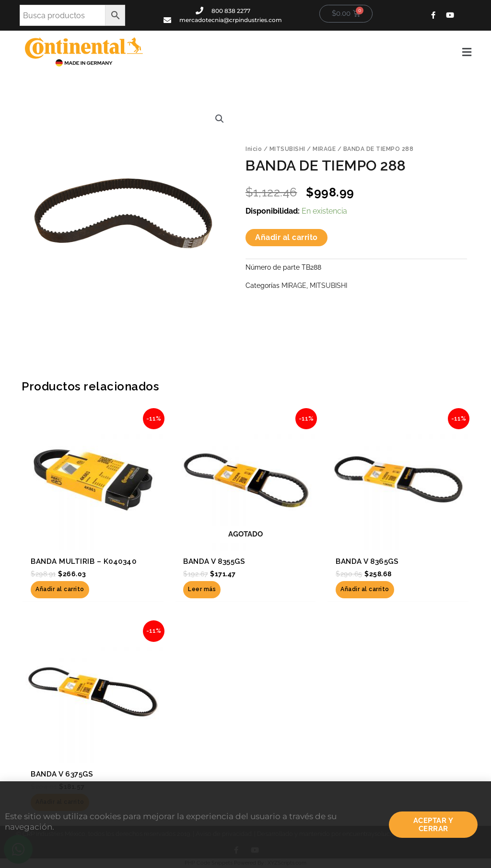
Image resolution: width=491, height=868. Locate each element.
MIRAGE (324, 149)
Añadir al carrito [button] (60, 590)
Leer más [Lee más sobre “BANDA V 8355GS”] (202, 590)
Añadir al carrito (286, 237)
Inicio (254, 149)
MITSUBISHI (287, 149)
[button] (315, 52)
